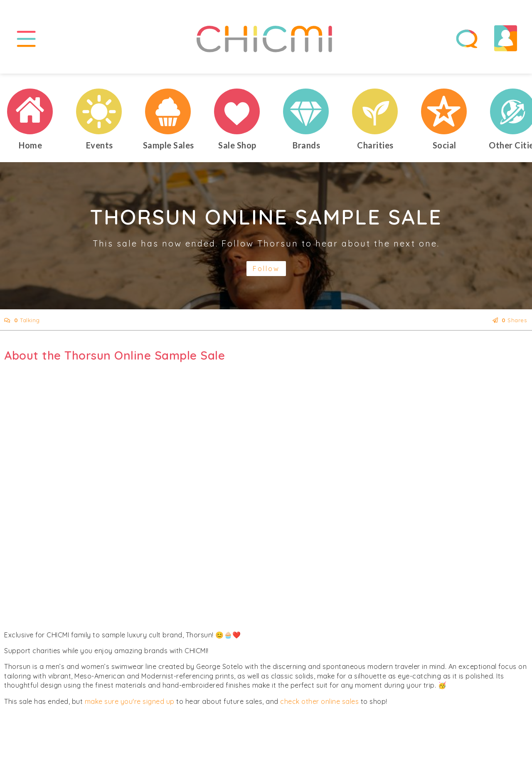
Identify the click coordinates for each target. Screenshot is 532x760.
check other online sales (319, 701)
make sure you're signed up (130, 701)
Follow (266, 269)
